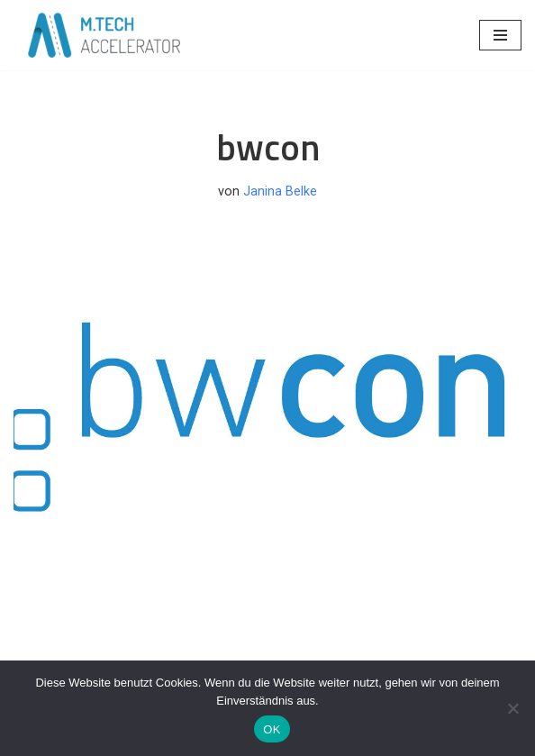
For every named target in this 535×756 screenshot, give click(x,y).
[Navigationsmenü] (500, 35)
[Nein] (512, 708)
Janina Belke (280, 191)
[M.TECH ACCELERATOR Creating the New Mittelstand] (104, 35)
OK (272, 729)
